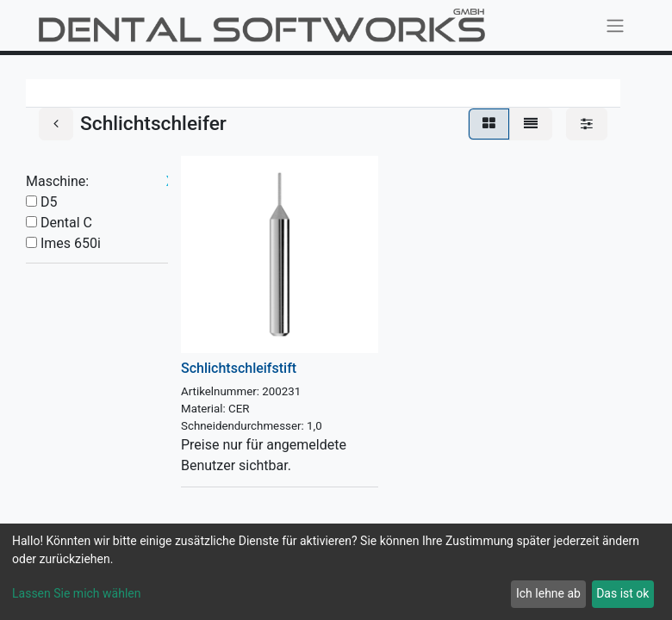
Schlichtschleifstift (239, 368)
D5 (49, 202)
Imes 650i (71, 243)
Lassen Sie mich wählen (76, 593)
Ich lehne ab (548, 593)
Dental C (66, 223)
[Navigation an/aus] (615, 25)
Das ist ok (622, 593)
